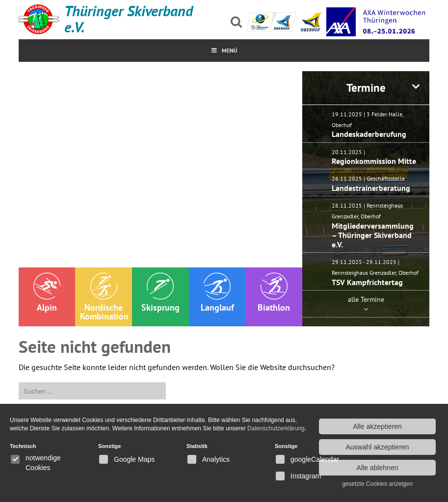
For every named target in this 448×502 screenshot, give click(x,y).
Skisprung (160, 293)
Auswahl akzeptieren (377, 447)
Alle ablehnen (378, 468)
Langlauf (217, 293)
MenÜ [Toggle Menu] (224, 50)
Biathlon (274, 293)
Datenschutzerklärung (276, 428)
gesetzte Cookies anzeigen (377, 484)
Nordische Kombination (104, 297)
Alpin (47, 293)
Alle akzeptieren (377, 426)
